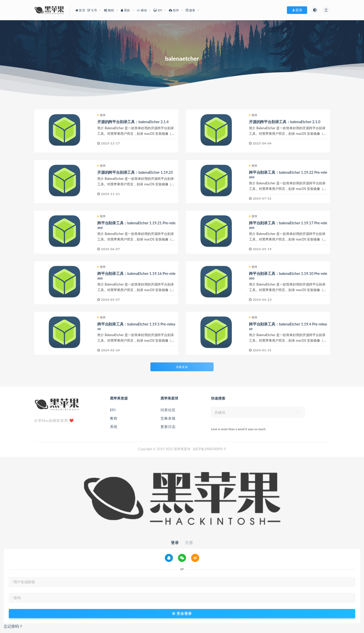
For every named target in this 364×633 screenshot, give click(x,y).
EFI (113, 410)
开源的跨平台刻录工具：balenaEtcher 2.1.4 (133, 122)
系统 (114, 427)
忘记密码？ (13, 626)
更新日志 (168, 427)
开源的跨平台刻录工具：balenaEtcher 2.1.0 (285, 122)
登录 (175, 542)
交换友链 (168, 418)
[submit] (298, 412)
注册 (189, 542)
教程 (114, 418)
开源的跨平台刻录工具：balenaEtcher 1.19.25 (135, 172)
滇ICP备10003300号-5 (209, 449)
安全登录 (182, 614)
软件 (101, 115)
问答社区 (168, 410)
